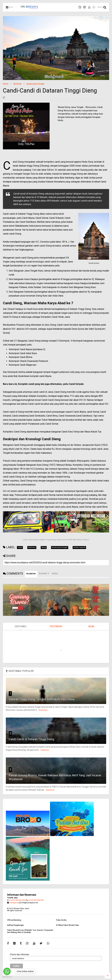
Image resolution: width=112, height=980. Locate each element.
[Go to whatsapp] (7, 971)
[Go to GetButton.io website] (7, 977)
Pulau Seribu (61, 920)
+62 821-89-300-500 (17, 900)
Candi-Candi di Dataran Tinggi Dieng (32, 739)
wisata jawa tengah (35, 84)
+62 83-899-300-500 (36, 900)
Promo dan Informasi (20, 954)
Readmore (43, 710)
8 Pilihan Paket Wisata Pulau (67, 925)
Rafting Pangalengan (15, 925)
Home (6, 84)
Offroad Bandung (14, 920)
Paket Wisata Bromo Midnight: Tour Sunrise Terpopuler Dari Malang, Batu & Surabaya (30, 931)
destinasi (17, 84)
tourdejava (14, 903)
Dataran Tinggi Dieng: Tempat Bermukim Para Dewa (42, 699)
